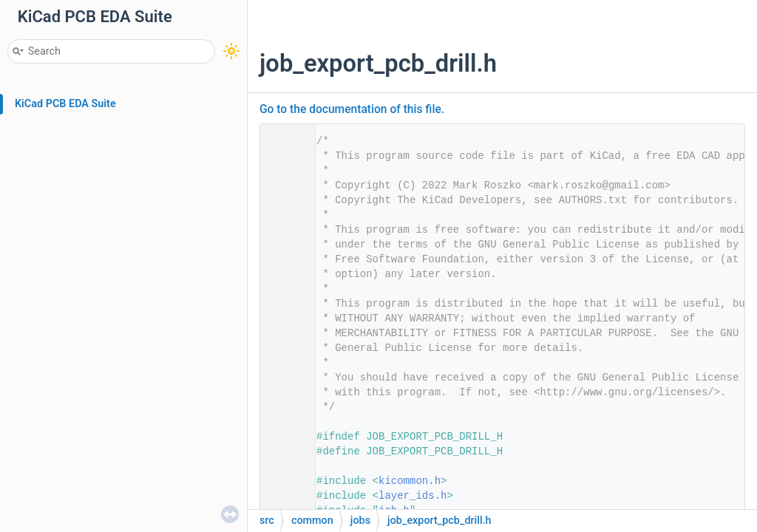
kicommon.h (410, 481)
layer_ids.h (413, 496)
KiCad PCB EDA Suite (65, 104)
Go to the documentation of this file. (352, 109)
